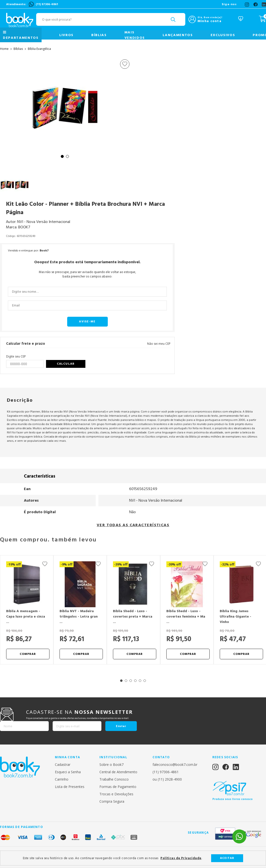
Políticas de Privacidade (181, 858)
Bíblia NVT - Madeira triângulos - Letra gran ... (79, 617)
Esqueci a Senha (68, 772)
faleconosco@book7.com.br (175, 765)
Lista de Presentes (70, 787)
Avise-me (87, 322)
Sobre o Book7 (111, 765)
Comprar (28, 654)
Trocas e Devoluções (116, 794)
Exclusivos (223, 35)
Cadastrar (63, 765)
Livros (66, 35)
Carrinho (62, 779)
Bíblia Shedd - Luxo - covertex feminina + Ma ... (186, 617)
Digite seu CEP (16, 356)
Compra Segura (112, 801)
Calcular (66, 364)
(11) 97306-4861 (47, 4)
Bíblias (99, 35)
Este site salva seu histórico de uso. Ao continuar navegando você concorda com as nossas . (112, 858)
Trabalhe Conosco (114, 779)
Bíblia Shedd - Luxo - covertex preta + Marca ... (133, 617)
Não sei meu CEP (159, 344)
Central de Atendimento (118, 772)
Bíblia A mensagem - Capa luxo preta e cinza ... (26, 617)
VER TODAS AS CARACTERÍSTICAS (133, 525)
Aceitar (227, 858)
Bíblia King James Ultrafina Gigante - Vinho (235, 617)
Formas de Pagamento (118, 787)
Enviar (121, 726)
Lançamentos (178, 35)
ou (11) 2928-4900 (167, 779)
